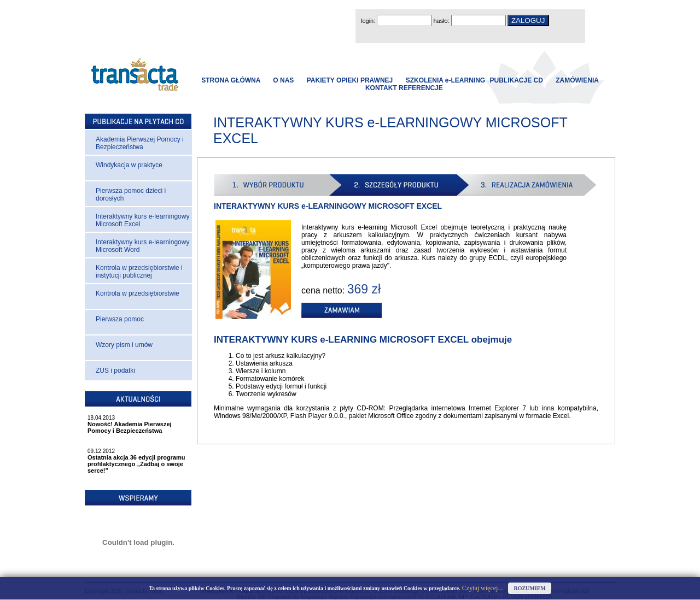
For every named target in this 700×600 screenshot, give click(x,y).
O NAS (283, 80)
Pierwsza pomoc (120, 319)
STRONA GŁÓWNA (231, 80)
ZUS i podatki (115, 370)
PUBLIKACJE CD (517, 80)
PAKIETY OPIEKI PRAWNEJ (350, 80)
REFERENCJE (421, 88)
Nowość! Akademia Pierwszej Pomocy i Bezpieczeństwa (130, 427)
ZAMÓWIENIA (577, 80)
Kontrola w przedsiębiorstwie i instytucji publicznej (139, 272)
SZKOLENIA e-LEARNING (446, 80)
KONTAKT (381, 88)
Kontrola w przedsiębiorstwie (138, 293)
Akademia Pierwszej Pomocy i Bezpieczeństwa (140, 143)
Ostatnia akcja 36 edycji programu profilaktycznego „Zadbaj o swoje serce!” (136, 464)
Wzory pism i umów (124, 345)
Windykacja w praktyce (129, 165)
